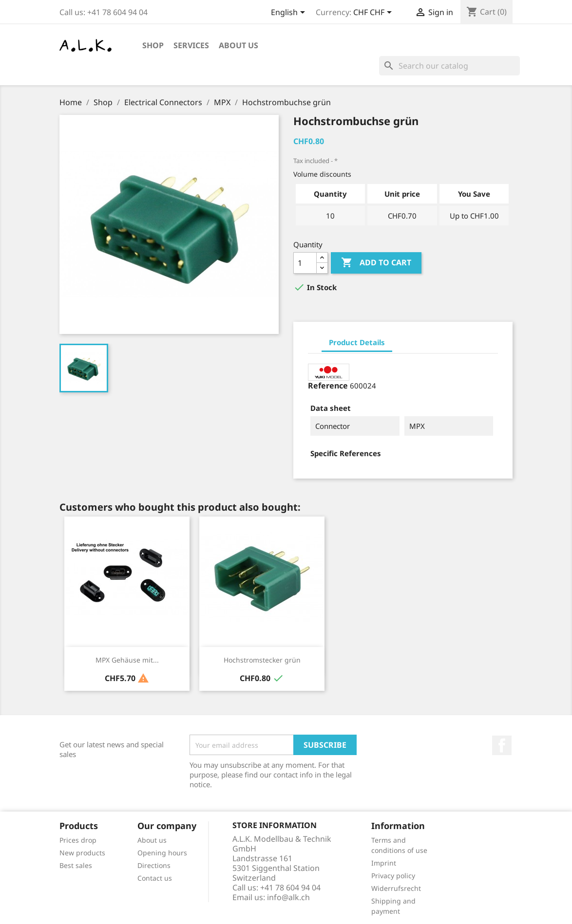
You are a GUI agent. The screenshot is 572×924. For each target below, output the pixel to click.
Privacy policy (393, 876)
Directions (154, 865)
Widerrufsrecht (396, 888)
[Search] (449, 66)
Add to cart (376, 263)
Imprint (384, 863)
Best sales (76, 865)
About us (238, 45)
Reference (328, 386)
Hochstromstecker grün (262, 660)
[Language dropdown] (290, 13)
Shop (153, 45)
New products (82, 853)
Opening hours (162, 853)
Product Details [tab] (357, 342)
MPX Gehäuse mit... (127, 660)
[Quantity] (305, 263)
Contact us (155, 878)
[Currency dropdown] (374, 13)
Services (191, 45)
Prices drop (78, 840)
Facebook (502, 745)
